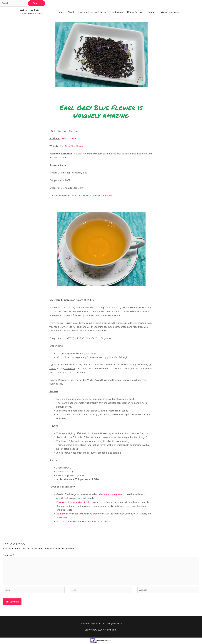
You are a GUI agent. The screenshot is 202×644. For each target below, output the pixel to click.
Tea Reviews (116, 12)
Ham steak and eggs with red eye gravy (78, 514)
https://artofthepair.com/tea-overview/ (92, 196)
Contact (152, 12)
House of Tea (69, 139)
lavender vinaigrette (111, 494)
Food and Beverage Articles (92, 12)
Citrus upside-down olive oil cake (74, 502)
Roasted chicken (65, 522)
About (71, 12)
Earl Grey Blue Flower (72, 146)
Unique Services (135, 12)
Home (61, 12)
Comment (8, 555)
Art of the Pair (30, 11)
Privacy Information (170, 12)
